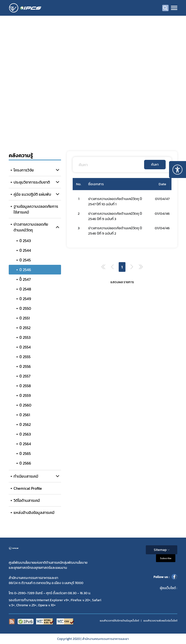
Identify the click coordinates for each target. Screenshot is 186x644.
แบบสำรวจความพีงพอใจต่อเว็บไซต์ (160, 621)
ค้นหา (155, 165)
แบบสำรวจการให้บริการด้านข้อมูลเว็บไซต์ (119, 621)
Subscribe (166, 558)
